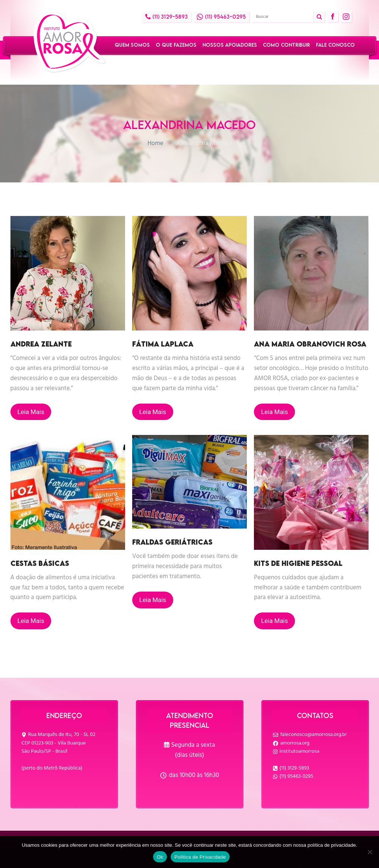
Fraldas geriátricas (172, 542)
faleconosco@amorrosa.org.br (314, 735)
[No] (370, 852)
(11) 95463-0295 (296, 776)
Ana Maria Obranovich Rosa (310, 344)
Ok (160, 857)
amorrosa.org (295, 743)
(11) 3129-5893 (294, 768)
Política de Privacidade (200, 857)
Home (156, 143)
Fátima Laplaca (163, 344)
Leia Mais (31, 412)
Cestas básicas (40, 563)
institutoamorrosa (300, 751)
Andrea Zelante (41, 344)
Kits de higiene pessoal (298, 563)
